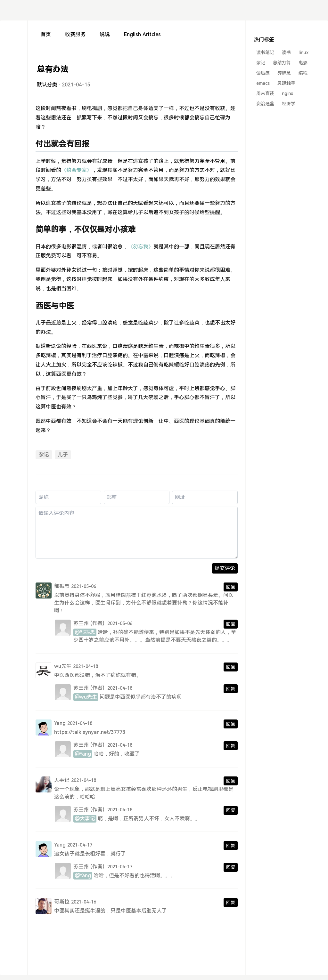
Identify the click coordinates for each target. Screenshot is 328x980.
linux (303, 52)
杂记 (44, 455)
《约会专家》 (77, 170)
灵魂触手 (286, 83)
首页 (46, 34)
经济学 (289, 104)
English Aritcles (142, 34)
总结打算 (282, 63)
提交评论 (225, 568)
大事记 (62, 780)
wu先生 (63, 666)
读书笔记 (265, 52)
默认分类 (47, 85)
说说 (105, 34)
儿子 (63, 455)
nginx (287, 93)
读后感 (263, 73)
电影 (303, 63)
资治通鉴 (265, 104)
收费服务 (75, 34)
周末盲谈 (265, 93)
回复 (231, 587)
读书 (286, 52)
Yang (60, 723)
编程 (303, 73)
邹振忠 (62, 586)
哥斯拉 (62, 902)
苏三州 (81, 623)
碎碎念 (284, 73)
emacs (263, 83)
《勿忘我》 (141, 247)
